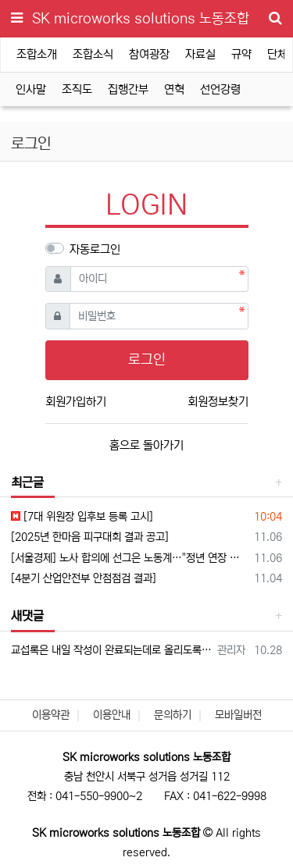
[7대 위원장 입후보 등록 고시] (82, 517)
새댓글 (27, 616)
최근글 (27, 482)
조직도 (77, 89)
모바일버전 (238, 715)
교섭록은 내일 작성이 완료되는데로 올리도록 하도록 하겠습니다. (111, 650)
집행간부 (128, 89)
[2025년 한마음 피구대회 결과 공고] (90, 537)
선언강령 (220, 89)
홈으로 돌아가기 (146, 445)
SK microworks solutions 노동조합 (141, 19)
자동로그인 (95, 249)
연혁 (174, 89)
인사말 (31, 89)
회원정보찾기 (218, 402)
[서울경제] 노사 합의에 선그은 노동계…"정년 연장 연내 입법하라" (130, 558)
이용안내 (112, 715)
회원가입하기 (76, 402)
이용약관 (51, 715)
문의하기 (173, 715)
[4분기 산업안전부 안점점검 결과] (84, 578)
